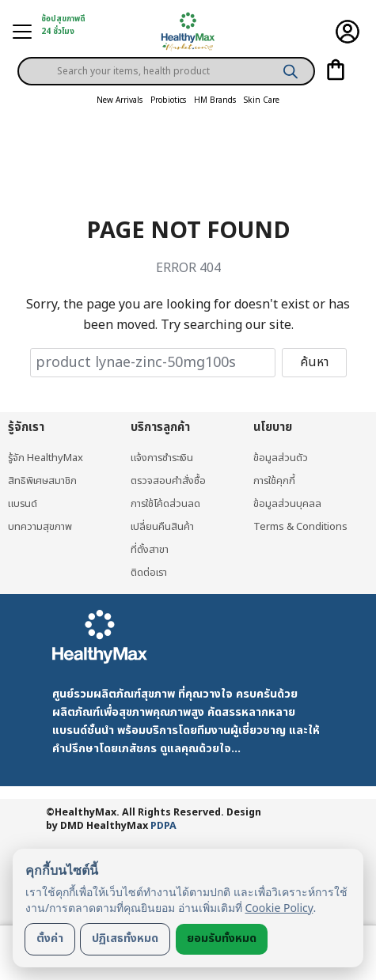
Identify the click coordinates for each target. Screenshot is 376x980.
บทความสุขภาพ (40, 527)
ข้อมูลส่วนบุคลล (287, 504)
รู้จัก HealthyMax (46, 458)
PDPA (163, 826)
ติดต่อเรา (149, 573)
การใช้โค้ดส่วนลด (165, 504)
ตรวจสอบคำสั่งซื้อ (168, 481)
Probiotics (168, 100)
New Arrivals (120, 100)
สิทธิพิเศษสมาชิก (42, 481)
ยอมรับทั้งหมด (222, 938)
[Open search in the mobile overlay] (166, 59)
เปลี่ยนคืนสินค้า (162, 527)
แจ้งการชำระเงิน (162, 458)
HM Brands (215, 100)
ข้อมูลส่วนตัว (281, 458)
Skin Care (262, 100)
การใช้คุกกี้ (274, 481)
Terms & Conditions (300, 527)
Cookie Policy (279, 908)
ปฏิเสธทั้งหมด (125, 938)
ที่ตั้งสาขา (150, 550)
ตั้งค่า (50, 938)
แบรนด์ (23, 504)
